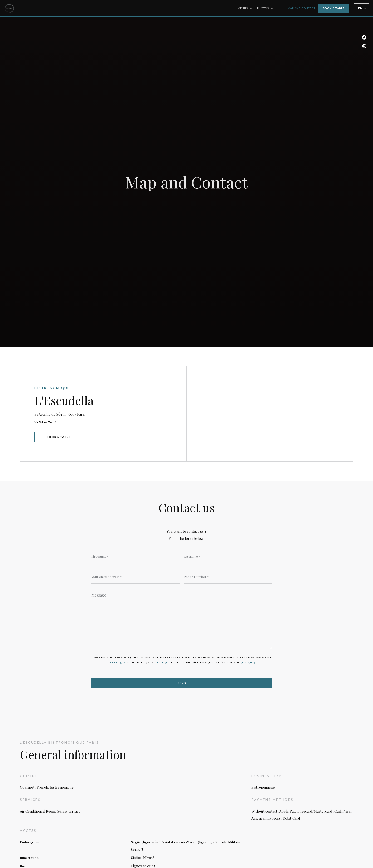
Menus (245, 8)
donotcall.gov (162, 662)
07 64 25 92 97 (45, 421)
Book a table (334, 8)
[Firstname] (136, 556)
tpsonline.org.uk (116, 662)
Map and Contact (302, 8)
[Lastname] (228, 556)
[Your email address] (136, 577)
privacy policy (248, 662)
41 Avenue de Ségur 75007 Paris (81, 414)
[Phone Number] (228, 577)
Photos (265, 8)
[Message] (182, 619)
